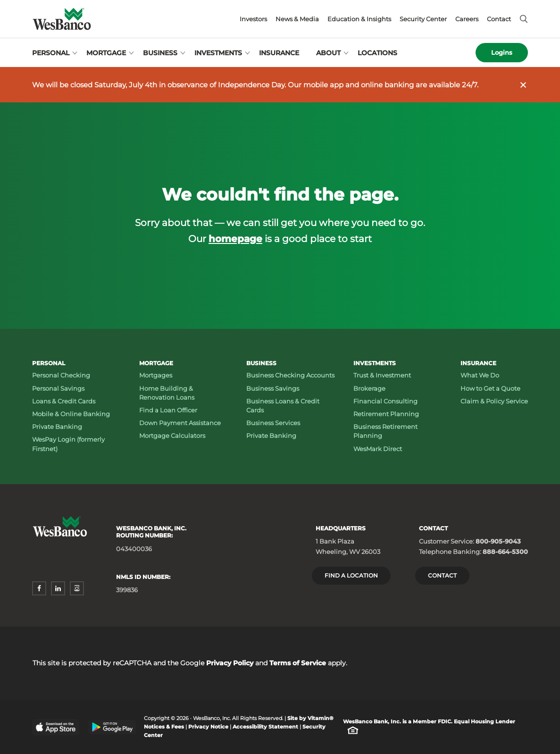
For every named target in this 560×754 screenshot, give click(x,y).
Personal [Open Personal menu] (51, 53)
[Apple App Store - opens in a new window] (56, 727)
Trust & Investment (382, 375)
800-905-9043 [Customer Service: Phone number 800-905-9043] (498, 541)
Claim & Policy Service (494, 401)
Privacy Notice (208, 727)
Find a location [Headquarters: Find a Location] (351, 575)
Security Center (423, 19)
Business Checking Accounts (290, 375)
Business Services (273, 423)
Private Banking (57, 427)
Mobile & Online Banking (71, 414)
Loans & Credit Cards (64, 401)
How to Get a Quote (490, 388)
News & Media (297, 19)
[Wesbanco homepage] (62, 19)
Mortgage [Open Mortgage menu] (106, 53)
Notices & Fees (164, 727)
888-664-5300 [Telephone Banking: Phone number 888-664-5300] (505, 552)
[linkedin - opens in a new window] (58, 588)
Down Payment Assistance (180, 423)
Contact (499, 19)
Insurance (279, 53)
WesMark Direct (378, 449)
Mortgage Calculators (172, 436)
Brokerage (369, 388)
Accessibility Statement (265, 727)
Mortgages (156, 375)
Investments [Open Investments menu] (218, 53)
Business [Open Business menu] (160, 53)
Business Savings (273, 388)
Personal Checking (61, 375)
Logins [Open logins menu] (502, 52)
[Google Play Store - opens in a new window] (112, 727)
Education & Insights (359, 19)
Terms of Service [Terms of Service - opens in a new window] (298, 663)
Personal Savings (58, 388)
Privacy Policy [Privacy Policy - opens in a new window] (230, 663)
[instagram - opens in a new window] (77, 588)
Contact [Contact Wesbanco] (442, 575)
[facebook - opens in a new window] (39, 588)
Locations (377, 53)
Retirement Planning (386, 414)
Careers (467, 19)
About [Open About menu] (328, 53)
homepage (235, 239)
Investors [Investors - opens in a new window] (253, 19)
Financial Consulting (385, 401)
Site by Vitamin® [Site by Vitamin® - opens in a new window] (310, 718)
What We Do (480, 375)
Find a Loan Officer (168, 410)
